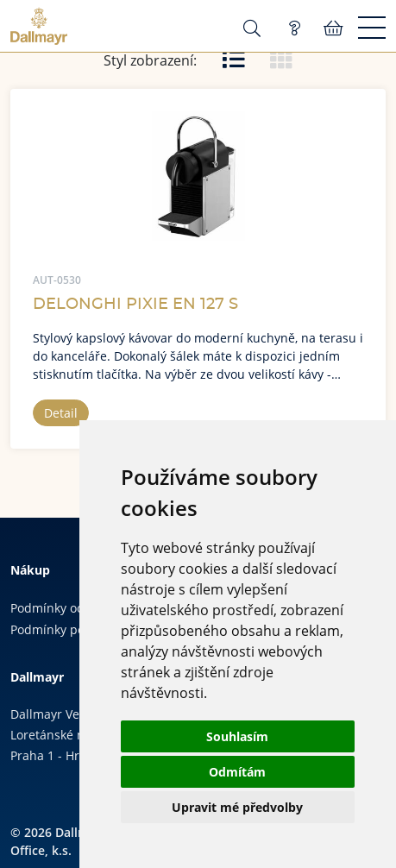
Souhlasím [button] (237, 736)
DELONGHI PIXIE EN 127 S (135, 305)
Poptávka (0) (294, 28)
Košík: (333, 28)
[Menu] (372, 28)
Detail (61, 413)
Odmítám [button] (237, 772)
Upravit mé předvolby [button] (237, 807)
